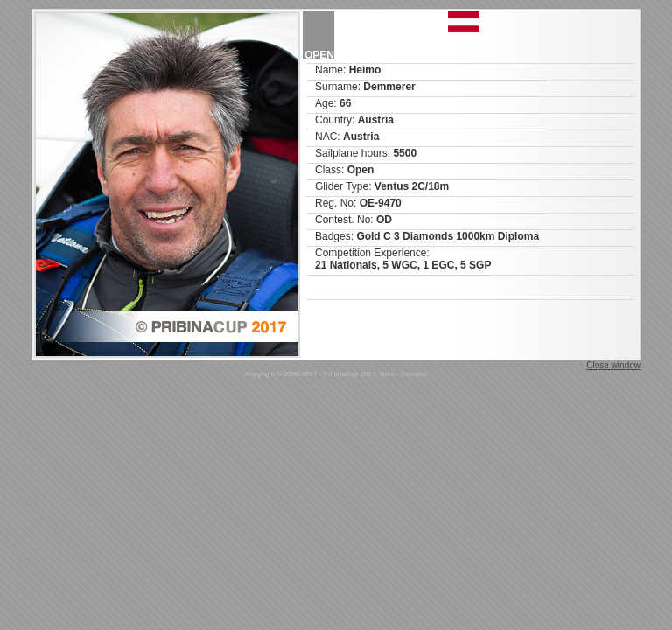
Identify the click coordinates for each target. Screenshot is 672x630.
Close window (613, 365)
